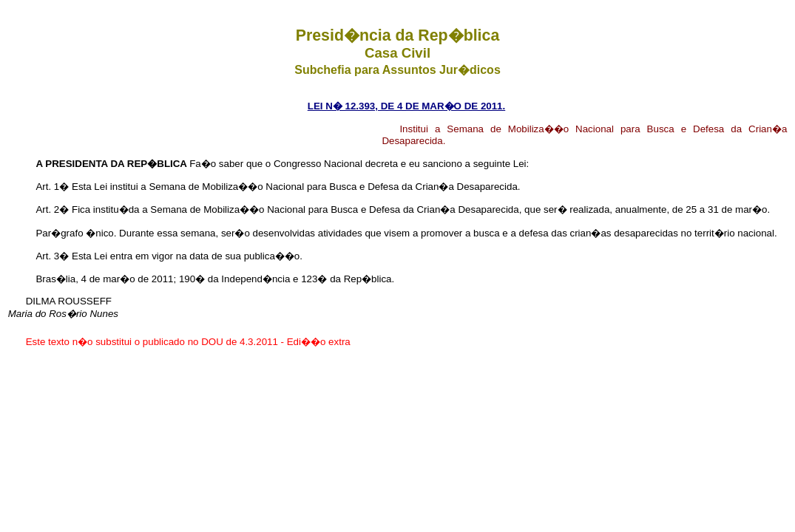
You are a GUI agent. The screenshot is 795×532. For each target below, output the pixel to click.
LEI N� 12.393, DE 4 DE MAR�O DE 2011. (406, 106)
